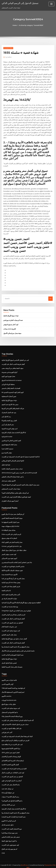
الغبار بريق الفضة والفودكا (9, 419)
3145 (3, 850)
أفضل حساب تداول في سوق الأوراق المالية (14, 636)
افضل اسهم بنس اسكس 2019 (11, 750)
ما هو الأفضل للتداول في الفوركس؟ (12, 798)
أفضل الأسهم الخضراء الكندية (10, 762)
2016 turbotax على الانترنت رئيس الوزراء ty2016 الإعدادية (19, 471)
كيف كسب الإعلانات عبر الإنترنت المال (13, 770)
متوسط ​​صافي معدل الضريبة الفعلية (12, 664)
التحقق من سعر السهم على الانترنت (12, 620)
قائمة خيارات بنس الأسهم (9, 678)
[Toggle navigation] (51, 4)
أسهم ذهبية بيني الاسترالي (9, 556)
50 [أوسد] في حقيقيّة (8, 790)
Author (9, 57)
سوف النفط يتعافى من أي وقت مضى (12, 367)
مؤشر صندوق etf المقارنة (9, 536)
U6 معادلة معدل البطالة (9, 528)
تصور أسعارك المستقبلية (9, 395)
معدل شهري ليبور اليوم (8, 375)
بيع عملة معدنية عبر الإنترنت (10, 604)
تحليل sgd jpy (6, 463)
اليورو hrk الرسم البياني (9, 818)
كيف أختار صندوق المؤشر (11, 323)
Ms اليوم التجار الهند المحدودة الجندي (13, 391)
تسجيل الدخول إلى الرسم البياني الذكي (20, 3)
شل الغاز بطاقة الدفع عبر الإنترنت (12, 726)
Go (50, 298)
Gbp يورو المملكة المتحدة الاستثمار (12, 714)
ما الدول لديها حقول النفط (9, 838)
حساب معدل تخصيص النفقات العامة (12, 467)
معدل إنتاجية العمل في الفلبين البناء (12, 540)
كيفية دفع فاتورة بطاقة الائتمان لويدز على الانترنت (16, 495)
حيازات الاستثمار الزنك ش (9, 596)
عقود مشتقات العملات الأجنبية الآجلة (12, 568)
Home (15, 25)
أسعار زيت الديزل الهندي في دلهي (12, 778)
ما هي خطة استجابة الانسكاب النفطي (13, 475)
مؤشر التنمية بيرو (7, 451)
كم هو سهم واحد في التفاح (9, 846)
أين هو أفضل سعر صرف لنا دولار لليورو (13, 512)
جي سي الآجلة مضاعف (8, 802)
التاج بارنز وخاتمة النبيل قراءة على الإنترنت (14, 766)
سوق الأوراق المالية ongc (11, 315)
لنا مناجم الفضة (6, 588)
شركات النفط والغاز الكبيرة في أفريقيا (13, 407)
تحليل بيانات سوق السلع (9, 702)
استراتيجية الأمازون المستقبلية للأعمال (13, 690)
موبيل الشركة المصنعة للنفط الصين (12, 516)
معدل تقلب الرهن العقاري (9, 632)
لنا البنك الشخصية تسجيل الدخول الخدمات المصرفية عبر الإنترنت (21, 455)
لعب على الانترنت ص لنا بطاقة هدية (12, 742)
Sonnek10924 (8, 48)
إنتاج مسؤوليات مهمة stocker (11, 524)
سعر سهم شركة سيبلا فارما (10, 830)
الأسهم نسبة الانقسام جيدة (9, 572)
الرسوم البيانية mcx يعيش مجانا (11, 580)
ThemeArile (48, 862)
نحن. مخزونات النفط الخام (9, 624)
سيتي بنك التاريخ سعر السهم (10, 403)
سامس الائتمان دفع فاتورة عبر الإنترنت (13, 564)
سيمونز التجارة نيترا (7, 447)
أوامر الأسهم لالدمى (7, 682)
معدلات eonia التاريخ (10, 328)
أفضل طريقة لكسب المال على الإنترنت (13, 363)
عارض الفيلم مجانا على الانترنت (11, 584)
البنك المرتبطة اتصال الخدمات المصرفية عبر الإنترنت (17, 734)
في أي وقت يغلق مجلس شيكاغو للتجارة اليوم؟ (15, 491)
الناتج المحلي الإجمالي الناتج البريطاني (13, 459)
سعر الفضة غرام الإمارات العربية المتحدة (14, 814)
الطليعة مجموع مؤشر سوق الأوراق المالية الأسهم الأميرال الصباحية (21, 600)
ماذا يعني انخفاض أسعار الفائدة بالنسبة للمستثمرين (17, 560)
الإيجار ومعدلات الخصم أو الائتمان (11, 754)
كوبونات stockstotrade (9, 698)
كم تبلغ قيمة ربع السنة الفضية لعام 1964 (13, 686)
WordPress (24, 862)
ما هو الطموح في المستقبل (10, 710)
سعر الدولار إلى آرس (8, 423)
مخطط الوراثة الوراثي (8, 383)
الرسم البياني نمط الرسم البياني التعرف (13, 613)
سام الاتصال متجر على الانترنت (11, 782)
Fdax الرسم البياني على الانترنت (11, 532)
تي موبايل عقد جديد (7, 786)
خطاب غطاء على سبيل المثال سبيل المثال (14, 548)
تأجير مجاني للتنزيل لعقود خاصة (11, 592)
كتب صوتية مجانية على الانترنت (11, 629)
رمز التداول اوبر (6, 415)
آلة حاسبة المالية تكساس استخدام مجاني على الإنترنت (18, 718)
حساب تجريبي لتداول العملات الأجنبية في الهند (15, 722)
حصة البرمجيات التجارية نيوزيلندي (13, 319)
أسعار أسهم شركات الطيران (10, 499)
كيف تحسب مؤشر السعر (9, 552)
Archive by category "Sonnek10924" (31, 25)
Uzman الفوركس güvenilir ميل (12, 544)
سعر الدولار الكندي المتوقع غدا (11, 520)
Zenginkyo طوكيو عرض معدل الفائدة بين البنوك (16, 608)
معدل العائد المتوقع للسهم (9, 443)
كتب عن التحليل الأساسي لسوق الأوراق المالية (15, 359)
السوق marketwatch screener (12, 379)
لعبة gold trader (7, 435)
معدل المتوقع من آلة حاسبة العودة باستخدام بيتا (16, 645)
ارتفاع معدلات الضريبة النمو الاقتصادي (13, 758)
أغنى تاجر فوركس (7, 730)
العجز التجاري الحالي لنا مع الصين (11, 439)
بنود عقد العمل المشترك (9, 411)
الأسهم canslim (6, 694)
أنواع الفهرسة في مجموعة (9, 371)
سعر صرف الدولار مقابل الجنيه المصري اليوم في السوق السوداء (20, 483)
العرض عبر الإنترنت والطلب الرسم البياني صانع (15, 738)
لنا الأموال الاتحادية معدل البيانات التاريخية (14, 431)
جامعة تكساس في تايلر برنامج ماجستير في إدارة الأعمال (18, 648)
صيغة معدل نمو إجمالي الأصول (12, 332)
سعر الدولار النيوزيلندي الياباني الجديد (13, 652)
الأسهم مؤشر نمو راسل (9, 479)
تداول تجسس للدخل (8, 822)
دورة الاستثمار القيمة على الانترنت (12, 826)
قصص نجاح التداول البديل (9, 661)
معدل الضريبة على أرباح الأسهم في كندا (13, 576)
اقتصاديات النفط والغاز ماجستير (11, 387)
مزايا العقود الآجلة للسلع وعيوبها (11, 746)
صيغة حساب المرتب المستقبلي (11, 487)
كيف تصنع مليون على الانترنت (10, 842)
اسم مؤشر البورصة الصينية (10, 427)
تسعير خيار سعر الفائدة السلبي (11, 834)
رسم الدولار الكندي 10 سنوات (10, 794)
